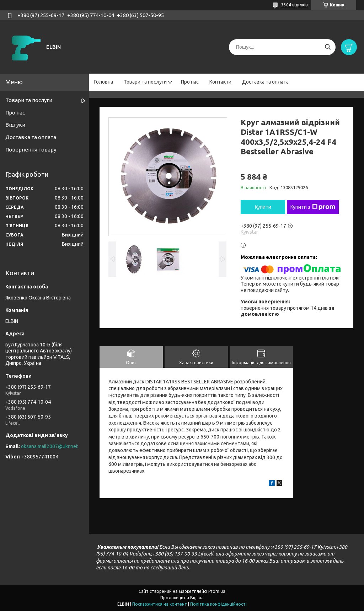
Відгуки (15, 125)
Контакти (220, 82)
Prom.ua (217, 591)
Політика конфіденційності (218, 604)
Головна (104, 82)
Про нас (190, 82)
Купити (263, 207)
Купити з (313, 207)
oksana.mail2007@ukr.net (49, 446)
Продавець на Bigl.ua (182, 598)
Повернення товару (31, 150)
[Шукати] (328, 47)
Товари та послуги (145, 82)
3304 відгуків (294, 5)
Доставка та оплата (265, 82)
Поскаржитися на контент (160, 604)
